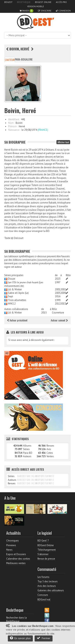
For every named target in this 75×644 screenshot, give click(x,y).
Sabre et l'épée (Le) (18, 293)
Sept (10, 296)
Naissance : (14, 130)
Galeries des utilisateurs (51, 590)
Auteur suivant (59, 320)
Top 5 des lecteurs (48, 581)
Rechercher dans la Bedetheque (17, 619)
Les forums (43, 577)
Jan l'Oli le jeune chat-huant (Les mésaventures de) (24, 284)
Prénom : (13, 126)
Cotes (50, 453)
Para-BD (20, 59)
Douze (12, 279)
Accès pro (61, 2)
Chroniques (12, 541)
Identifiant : (14, 119)
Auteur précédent (17, 320)
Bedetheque (24, 2)
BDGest (8, 2)
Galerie (28, 59)
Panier (26, 11)
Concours (43, 595)
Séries (26, 449)
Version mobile (36, 6)
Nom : (11, 123)
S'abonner (43, 554)
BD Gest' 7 (43, 541)
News (9, 550)
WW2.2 (12, 304)
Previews (11, 545)
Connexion (63, 11)
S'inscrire (45, 11)
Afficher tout (63, 142)
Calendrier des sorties (18, 559)
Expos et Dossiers (16, 554)
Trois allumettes (17, 300)
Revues (50, 446)
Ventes (50, 456)
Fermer (44, 638)
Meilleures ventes (16, 563)
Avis (49, 449)
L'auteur (10, 60)
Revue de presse (46, 559)
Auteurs (27, 456)
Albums (27, 446)
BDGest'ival (44, 600)
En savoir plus (20, 638)
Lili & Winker (15, 289)
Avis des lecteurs (47, 586)
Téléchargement (47, 550)
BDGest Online (43, 2)
